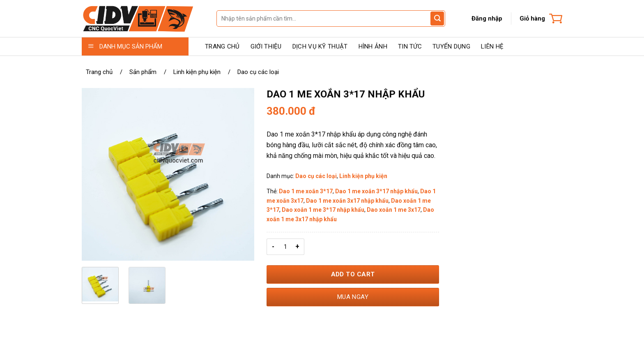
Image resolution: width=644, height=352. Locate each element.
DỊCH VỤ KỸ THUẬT (320, 46)
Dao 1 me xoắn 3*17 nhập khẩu (376, 191)
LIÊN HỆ (492, 46)
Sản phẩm (143, 72)
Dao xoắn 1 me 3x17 (394, 210)
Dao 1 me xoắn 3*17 (306, 191)
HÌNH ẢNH (373, 46)
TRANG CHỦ (222, 46)
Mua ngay (353, 297)
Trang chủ (99, 72)
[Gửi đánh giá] (437, 19)
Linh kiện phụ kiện (197, 72)
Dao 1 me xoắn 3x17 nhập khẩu (347, 201)
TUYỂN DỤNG (451, 46)
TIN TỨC (410, 46)
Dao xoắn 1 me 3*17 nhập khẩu (323, 210)
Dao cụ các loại (258, 72)
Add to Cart (353, 274)
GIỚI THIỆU (266, 46)
